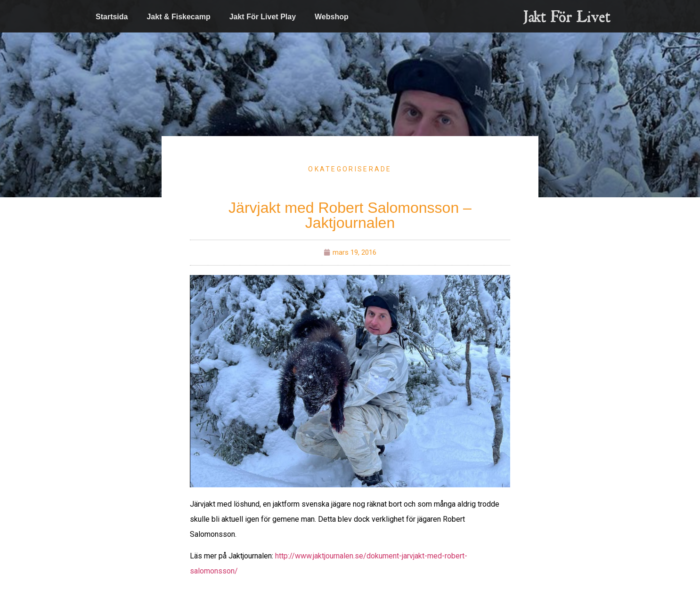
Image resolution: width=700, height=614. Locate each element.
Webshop (332, 17)
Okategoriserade (350, 169)
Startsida (112, 17)
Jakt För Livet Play (263, 17)
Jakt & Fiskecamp (178, 17)
